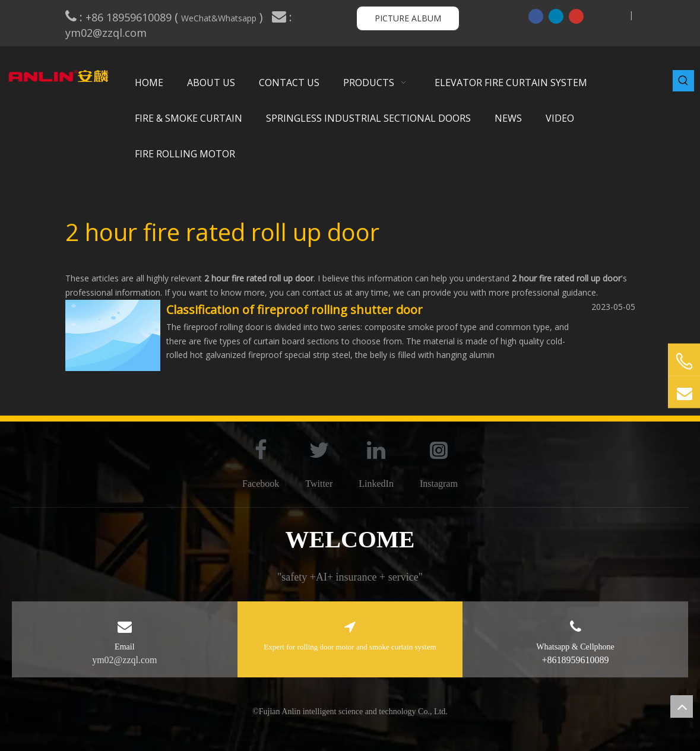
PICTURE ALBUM (408, 18)
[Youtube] (576, 16)
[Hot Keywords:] (683, 81)
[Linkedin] (556, 16)
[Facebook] (536, 16)
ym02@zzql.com (107, 33)
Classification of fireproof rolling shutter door (294, 310)
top (682, 706)
